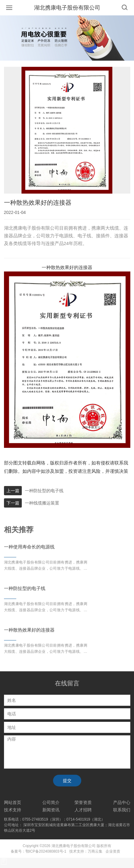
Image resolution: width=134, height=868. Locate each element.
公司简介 (51, 802)
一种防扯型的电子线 (44, 491)
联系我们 (122, 810)
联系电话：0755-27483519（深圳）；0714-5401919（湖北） (55, 819)
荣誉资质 (83, 802)
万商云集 (95, 851)
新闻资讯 (51, 810)
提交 (67, 781)
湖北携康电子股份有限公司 (67, 8)
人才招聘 (83, 810)
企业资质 (113, 851)
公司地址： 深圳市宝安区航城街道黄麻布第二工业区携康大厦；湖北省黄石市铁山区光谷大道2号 (67, 828)
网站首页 (13, 802)
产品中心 (122, 802)
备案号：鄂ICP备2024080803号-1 (38, 851)
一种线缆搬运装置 (42, 503)
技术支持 (13, 810)
